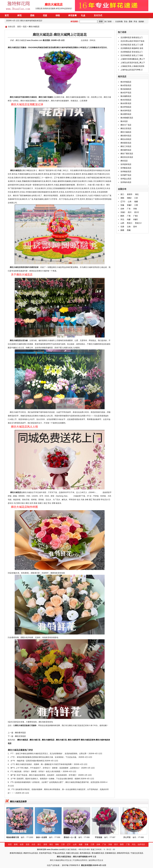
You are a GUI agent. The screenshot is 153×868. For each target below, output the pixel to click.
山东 (130, 202)
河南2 (123, 212)
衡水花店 (124, 121)
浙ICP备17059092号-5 (71, 865)
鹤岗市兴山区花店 (31, 853)
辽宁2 (123, 202)
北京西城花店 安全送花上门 (131, 52)
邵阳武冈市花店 (123, 853)
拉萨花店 (141, 844)
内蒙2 (136, 219)
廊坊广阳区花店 (127, 154)
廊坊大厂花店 (126, 125)
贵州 (135, 227)
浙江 (122, 194)
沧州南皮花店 (126, 172)
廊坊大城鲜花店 (48, 740)
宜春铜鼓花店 (110, 853)
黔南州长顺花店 (16, 853)
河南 (135, 209)
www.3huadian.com (34, 40)
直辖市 (130, 194)
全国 (22, 844)
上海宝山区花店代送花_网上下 (133, 63)
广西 (129, 216)
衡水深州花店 (126, 111)
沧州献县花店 (126, 168)
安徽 (122, 205)
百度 (94, 857)
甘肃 (122, 227)
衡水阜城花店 (126, 82)
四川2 (137, 212)
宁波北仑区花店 (137, 853)
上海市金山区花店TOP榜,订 (132, 70)
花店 (25, 27)
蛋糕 (131, 22)
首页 (19, 27)
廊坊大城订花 (35, 740)
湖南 (122, 198)
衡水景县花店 (126, 85)
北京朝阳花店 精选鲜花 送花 (132, 48)
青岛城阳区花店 (98, 853)
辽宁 (69, 844)
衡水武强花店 (126, 100)
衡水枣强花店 (126, 107)
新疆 (122, 230)
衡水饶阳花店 (126, 96)
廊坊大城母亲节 (74, 740)
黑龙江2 (138, 223)
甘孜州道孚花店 (45, 853)
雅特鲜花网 (42, 849)
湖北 (137, 194)
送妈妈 (141, 22)
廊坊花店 (124, 161)
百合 (126, 22)
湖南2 (129, 198)
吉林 (122, 209)
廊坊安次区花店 (127, 157)
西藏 (129, 230)
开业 (135, 22)
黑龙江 (130, 223)
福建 (136, 202)
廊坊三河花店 (126, 146)
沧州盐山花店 (126, 179)
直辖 (45, 844)
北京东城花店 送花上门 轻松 (132, 55)
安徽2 (129, 205)
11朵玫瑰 (119, 22)
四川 (130, 212)
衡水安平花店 (126, 93)
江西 (136, 205)
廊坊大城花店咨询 (88, 740)
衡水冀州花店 (126, 114)
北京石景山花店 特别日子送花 (132, 41)
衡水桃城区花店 (127, 118)
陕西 (122, 216)
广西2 (136, 216)
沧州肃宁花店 (126, 175)
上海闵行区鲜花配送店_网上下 (133, 59)
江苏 (136, 198)
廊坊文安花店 (20, 736)
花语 (28, 844)
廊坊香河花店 (20, 733)
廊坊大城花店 (34, 27)
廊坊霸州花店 (126, 150)
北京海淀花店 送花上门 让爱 (132, 45)
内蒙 (129, 219)
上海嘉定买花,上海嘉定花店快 (132, 66)
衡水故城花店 (126, 89)
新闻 (16, 844)
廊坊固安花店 (126, 143)
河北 (122, 219)
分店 (33, 844)
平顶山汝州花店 (59, 853)
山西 (122, 223)
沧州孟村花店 (126, 164)
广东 (129, 209)
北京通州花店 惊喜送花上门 (131, 37)
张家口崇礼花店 (72, 853)
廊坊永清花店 (126, 139)
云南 (129, 227)
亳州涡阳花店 (85, 853)
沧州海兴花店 (126, 182)
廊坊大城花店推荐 (18, 802)
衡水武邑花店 (126, 103)
